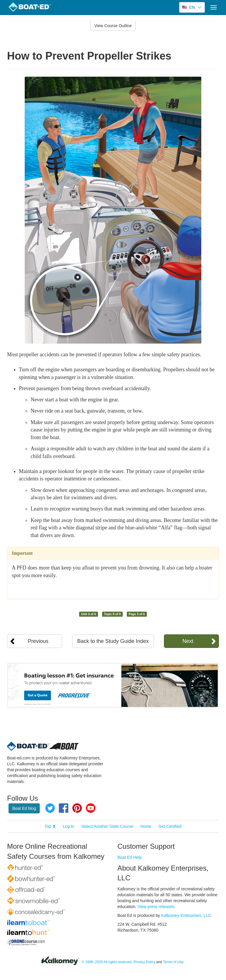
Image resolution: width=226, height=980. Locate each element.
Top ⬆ (50, 826)
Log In (69, 826)
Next (188, 641)
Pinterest (77, 808)
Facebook (64, 808)
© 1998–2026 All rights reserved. (107, 962)
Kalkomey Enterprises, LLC (186, 915)
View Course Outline (113, 26)
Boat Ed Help (130, 857)
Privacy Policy (144, 962)
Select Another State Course (107, 826)
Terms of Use (173, 962)
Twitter (50, 808)
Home (146, 826)
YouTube (91, 808)
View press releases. (157, 907)
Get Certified (170, 826)
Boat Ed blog (24, 808)
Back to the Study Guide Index (113, 641)
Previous (38, 641)
